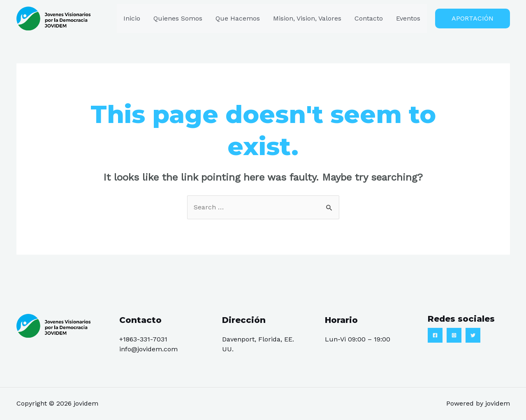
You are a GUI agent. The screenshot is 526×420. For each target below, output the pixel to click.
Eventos (408, 18)
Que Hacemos (238, 18)
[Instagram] (454, 335)
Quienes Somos (178, 18)
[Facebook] (435, 335)
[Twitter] (473, 335)
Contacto (369, 18)
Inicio (132, 18)
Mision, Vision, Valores (307, 18)
